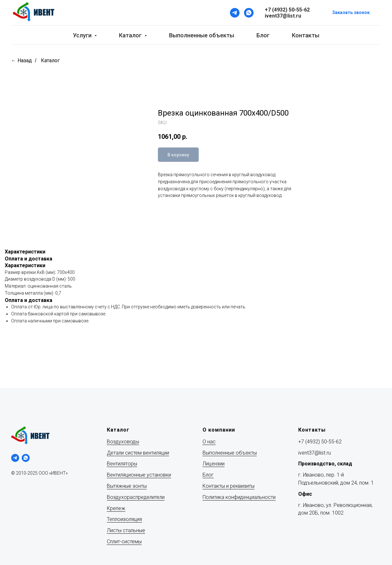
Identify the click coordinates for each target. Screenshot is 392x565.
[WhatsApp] (249, 13)
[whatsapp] (26, 458)
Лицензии (214, 464)
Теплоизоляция (124, 519)
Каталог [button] (131, 35)
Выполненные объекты (202, 35)
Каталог (50, 60)
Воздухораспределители (136, 497)
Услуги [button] (83, 35)
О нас (209, 442)
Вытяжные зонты (127, 486)
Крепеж (116, 508)
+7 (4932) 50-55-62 (320, 442)
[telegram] (15, 458)
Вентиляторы (122, 464)
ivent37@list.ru (314, 453)
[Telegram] (235, 13)
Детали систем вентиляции (138, 453)
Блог (263, 35)
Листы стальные (126, 530)
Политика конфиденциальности (239, 497)
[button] (351, 13)
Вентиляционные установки (139, 475)
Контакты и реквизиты (229, 486)
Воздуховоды (123, 442)
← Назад (22, 60)
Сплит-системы (124, 542)
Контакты (306, 35)
